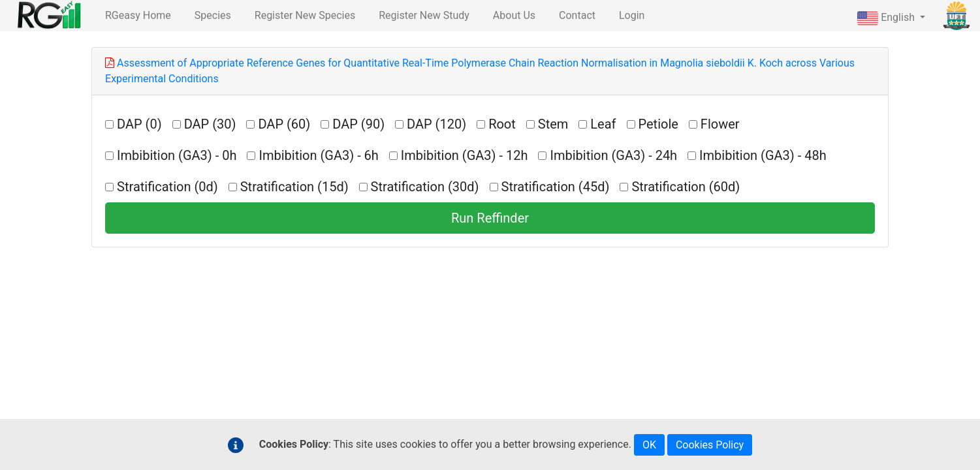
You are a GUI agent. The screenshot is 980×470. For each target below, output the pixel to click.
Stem (553, 124)
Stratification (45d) (556, 187)
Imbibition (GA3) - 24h (613, 155)
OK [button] (649, 445)
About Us (514, 15)
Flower (720, 124)
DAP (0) (139, 124)
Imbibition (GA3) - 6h (318, 155)
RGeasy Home (138, 15)
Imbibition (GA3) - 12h (465, 155)
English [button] (887, 18)
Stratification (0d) (167, 187)
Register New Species (305, 15)
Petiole (658, 124)
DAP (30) (210, 124)
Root (502, 124)
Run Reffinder (490, 218)
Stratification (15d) (294, 187)
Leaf (603, 124)
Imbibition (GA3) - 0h (177, 155)
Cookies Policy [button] (710, 445)
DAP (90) (358, 124)
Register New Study (424, 15)
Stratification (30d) (425, 187)
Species (213, 15)
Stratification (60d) (686, 187)
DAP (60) (284, 124)
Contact (577, 15)
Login (632, 15)
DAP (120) (436, 124)
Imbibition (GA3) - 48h (763, 155)
